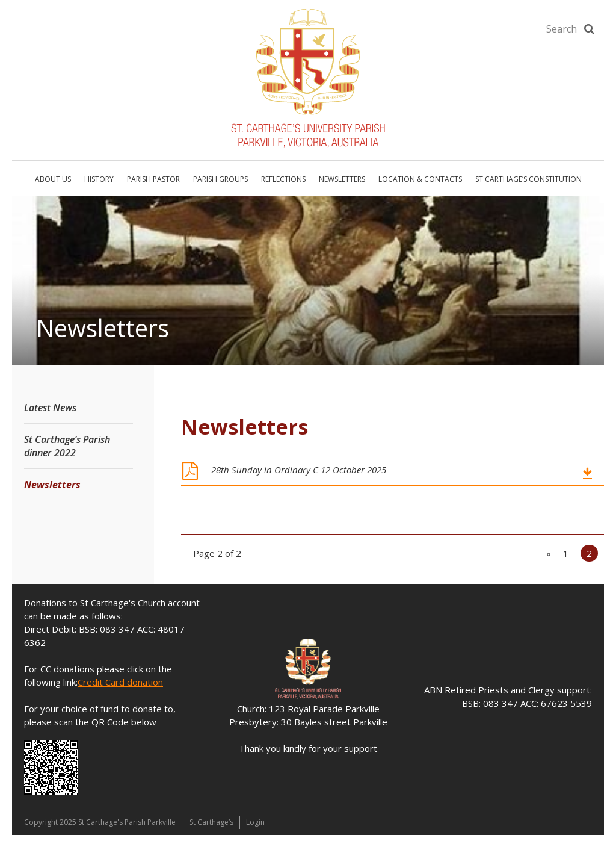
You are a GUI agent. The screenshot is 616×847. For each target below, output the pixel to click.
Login (255, 822)
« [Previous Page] (549, 553)
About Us (53, 179)
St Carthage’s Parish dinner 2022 (67, 446)
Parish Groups (220, 179)
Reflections (283, 179)
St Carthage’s (211, 822)
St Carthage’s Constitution (528, 179)
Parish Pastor (153, 179)
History (99, 179)
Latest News (50, 408)
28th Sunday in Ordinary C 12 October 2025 (299, 470)
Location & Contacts (420, 179)
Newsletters (342, 179)
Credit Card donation (120, 682)
